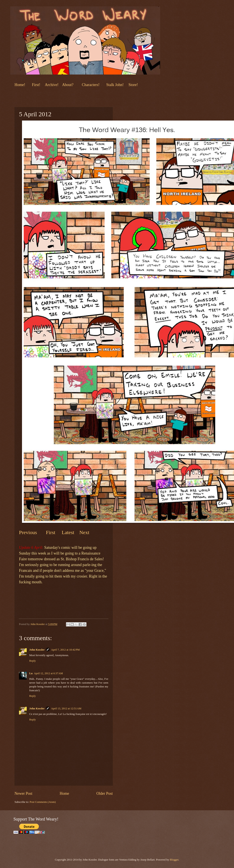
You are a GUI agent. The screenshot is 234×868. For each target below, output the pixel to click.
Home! (20, 85)
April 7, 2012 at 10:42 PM (65, 650)
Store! (133, 85)
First (51, 532)
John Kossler (37, 650)
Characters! (91, 85)
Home (64, 793)
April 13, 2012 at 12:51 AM (66, 708)
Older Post (105, 793)
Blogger (174, 860)
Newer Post (23, 793)
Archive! (52, 85)
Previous (28, 532)
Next (84, 532)
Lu (31, 673)
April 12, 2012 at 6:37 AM (48, 673)
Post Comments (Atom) (43, 802)
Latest (68, 532)
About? (67, 85)
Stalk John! (116, 85)
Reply (33, 661)
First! (37, 85)
